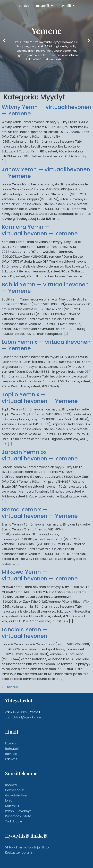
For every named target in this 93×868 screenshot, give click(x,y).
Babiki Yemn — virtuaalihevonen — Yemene (45, 288)
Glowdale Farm (17, 795)
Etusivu (24, 6)
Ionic (9, 800)
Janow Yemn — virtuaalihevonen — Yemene (46, 173)
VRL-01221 (22, 712)
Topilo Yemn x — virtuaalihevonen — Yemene (40, 398)
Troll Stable (14, 821)
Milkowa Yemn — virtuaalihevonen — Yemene (40, 575)
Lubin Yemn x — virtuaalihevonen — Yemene (46, 345)
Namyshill (12, 806)
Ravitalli (67, 6)
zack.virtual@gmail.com (23, 717)
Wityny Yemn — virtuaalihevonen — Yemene (46, 110)
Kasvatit (11, 759)
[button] (4, 41)
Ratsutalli (44, 6)
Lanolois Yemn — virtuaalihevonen (25, 633)
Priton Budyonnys (18, 811)
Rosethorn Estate (18, 816)
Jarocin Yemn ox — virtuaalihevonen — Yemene (40, 455)
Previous (10, 687)
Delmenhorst (15, 790)
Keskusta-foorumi (19, 852)
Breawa (11, 785)
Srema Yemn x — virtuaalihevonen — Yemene (40, 513)
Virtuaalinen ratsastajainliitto (27, 847)
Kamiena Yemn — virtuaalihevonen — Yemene (40, 230)
